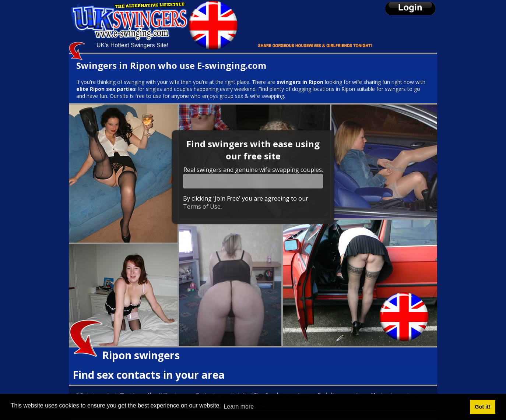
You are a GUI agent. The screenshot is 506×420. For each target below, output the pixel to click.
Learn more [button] (239, 407)
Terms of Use (202, 207)
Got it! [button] (482, 407)
